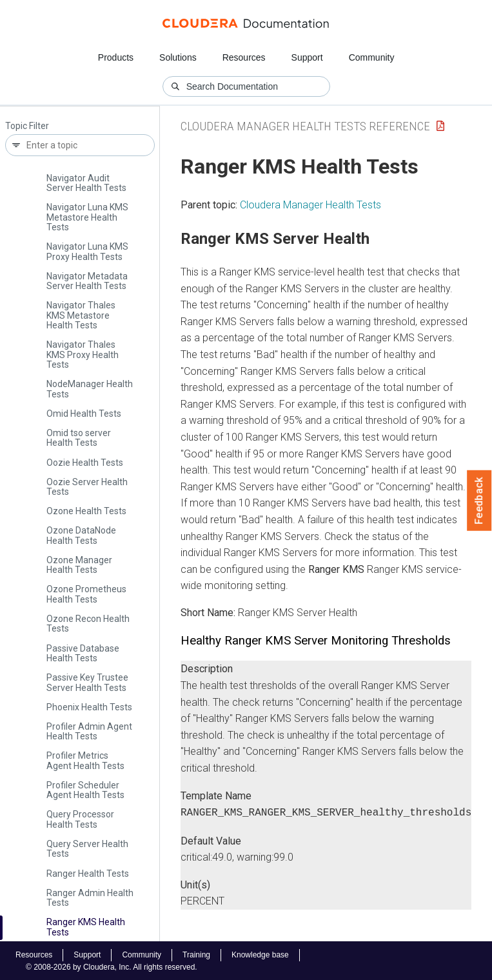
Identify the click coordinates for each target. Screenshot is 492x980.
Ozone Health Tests (86, 511)
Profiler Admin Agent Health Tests (89, 731)
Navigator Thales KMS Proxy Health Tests (83, 355)
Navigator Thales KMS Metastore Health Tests (81, 315)
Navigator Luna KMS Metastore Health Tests (87, 217)
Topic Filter (27, 126)
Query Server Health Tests (87, 849)
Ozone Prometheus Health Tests (86, 594)
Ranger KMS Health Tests (86, 927)
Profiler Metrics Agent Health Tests (85, 760)
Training (196, 954)
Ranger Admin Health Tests (90, 898)
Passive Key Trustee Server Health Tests (87, 682)
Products (116, 57)
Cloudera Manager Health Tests (310, 205)
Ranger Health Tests (88, 874)
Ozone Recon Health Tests (88, 624)
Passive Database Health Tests (83, 653)
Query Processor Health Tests (80, 819)
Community (372, 57)
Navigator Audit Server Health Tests (86, 183)
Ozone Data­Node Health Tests (81, 535)
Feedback (479, 501)
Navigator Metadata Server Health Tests (87, 281)
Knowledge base (260, 954)
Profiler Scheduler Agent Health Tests (85, 790)
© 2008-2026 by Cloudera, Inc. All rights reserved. (112, 966)
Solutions (178, 57)
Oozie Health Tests (85, 463)
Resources (244, 57)
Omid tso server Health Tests (79, 438)
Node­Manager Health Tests (90, 389)
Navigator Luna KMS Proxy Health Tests (87, 251)
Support (307, 57)
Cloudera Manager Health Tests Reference (305, 126)
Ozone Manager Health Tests (79, 565)
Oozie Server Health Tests (87, 487)
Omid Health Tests (84, 414)
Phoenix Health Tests (89, 707)
